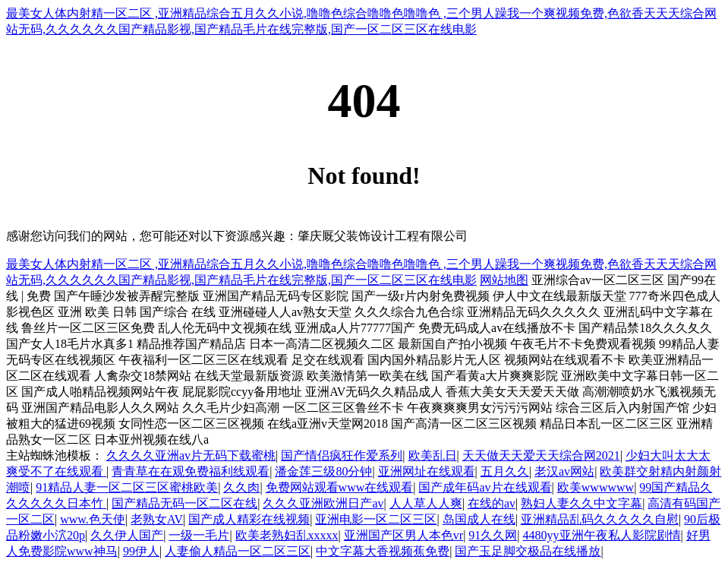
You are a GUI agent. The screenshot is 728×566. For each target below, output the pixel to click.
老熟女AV (157, 519)
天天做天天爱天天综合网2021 (541, 455)
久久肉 (241, 487)
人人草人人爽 (426, 503)
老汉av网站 (564, 471)
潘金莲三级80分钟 (323, 471)
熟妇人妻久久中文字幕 (581, 503)
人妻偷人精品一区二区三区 (238, 551)
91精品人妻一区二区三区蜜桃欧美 (127, 487)
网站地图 (504, 280)
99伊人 (141, 551)
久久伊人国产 (127, 535)
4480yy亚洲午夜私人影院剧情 (602, 535)
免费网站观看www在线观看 (340, 487)
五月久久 (505, 471)
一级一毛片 (199, 535)
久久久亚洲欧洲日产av (323, 503)
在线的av (492, 503)
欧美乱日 (433, 455)
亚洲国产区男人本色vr (403, 535)
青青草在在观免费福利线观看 (191, 471)
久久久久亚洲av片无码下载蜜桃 (191, 455)
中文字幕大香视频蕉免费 (383, 551)
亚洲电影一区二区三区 (376, 519)
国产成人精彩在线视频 (249, 519)
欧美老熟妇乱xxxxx (287, 535)
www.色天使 (93, 519)
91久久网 (493, 535)
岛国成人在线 (479, 519)
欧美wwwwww (596, 487)
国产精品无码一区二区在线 (184, 503)
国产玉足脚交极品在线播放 (528, 551)
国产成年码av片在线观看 (485, 487)
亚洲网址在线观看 (427, 471)
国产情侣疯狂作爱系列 (342, 455)
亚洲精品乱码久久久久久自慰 (600, 519)
